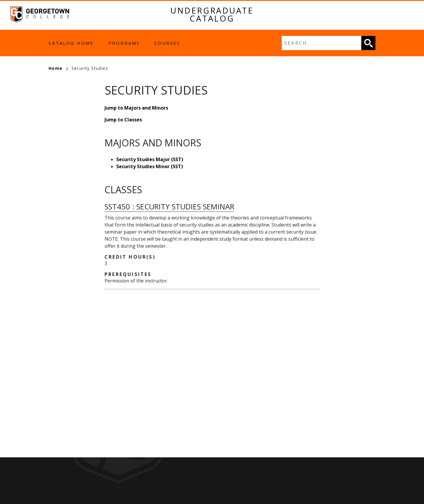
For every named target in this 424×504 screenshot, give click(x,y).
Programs (124, 43)
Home (58, 68)
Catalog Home (71, 43)
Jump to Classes (123, 120)
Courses (167, 43)
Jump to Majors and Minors (136, 108)
